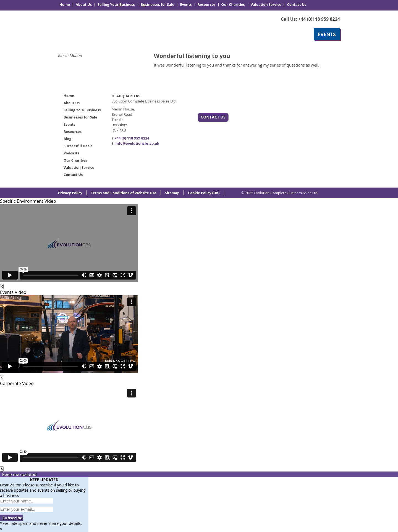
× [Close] (2, 378)
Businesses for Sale (157, 5)
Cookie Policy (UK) (204, 193)
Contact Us (297, 5)
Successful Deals (78, 146)
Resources (207, 5)
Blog (67, 139)
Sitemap (172, 193)
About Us (84, 5)
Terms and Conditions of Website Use (124, 193)
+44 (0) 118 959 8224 (132, 138)
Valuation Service (266, 5)
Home (65, 5)
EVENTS (327, 34)
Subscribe (11, 518)
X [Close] (2, 287)
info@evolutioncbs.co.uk (138, 143)
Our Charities (233, 5)
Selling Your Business (116, 5)
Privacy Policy (70, 193)
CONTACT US (213, 117)
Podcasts (71, 153)
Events (186, 5)
